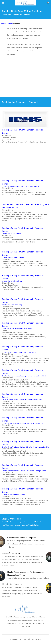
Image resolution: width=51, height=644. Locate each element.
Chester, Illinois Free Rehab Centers (25, 497)
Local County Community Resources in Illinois (25, 331)
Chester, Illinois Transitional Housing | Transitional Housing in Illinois (25, 473)
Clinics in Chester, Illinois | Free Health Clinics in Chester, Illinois (25, 402)
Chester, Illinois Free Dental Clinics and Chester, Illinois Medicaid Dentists (25, 448)
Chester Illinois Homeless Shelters (25, 260)
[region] (25, 78)
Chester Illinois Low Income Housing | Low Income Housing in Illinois (25, 378)
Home (3, 24)
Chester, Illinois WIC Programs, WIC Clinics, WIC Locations (25, 187)
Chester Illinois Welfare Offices (25, 282)
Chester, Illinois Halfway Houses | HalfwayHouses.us (25, 355)
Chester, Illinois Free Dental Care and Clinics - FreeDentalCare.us (25, 425)
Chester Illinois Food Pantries (25, 235)
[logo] (26, 3)
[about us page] (48, 3)
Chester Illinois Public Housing (25, 308)
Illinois (10, 24)
